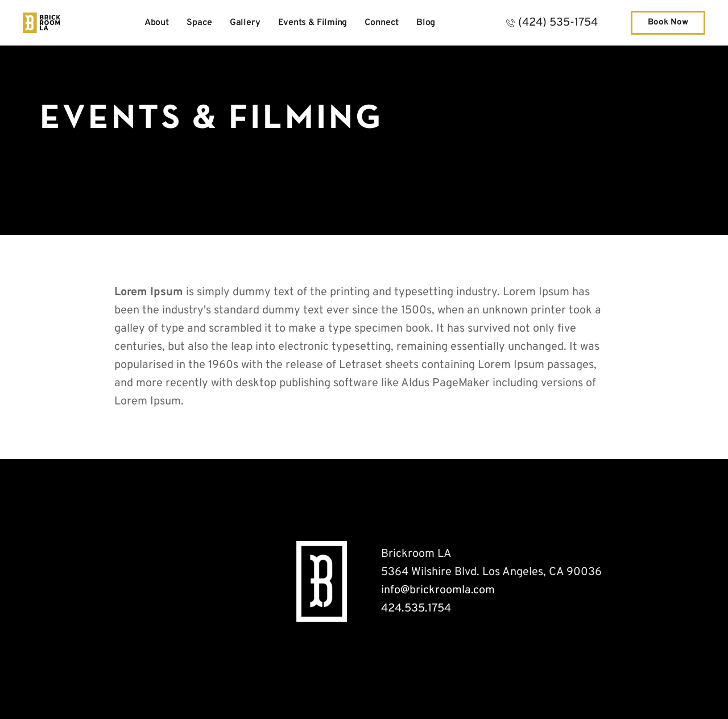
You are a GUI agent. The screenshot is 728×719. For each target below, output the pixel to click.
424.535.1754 (416, 609)
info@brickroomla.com (438, 590)
